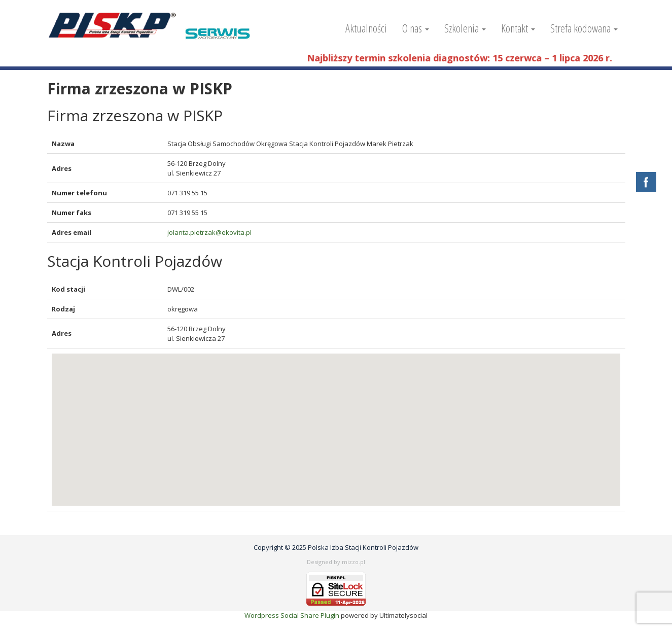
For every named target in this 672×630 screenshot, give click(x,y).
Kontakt (518, 28)
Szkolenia (465, 28)
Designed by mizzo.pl (336, 562)
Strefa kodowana (584, 28)
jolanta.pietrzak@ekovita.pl (209, 232)
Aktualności (366, 28)
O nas (416, 28)
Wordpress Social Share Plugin (293, 615)
